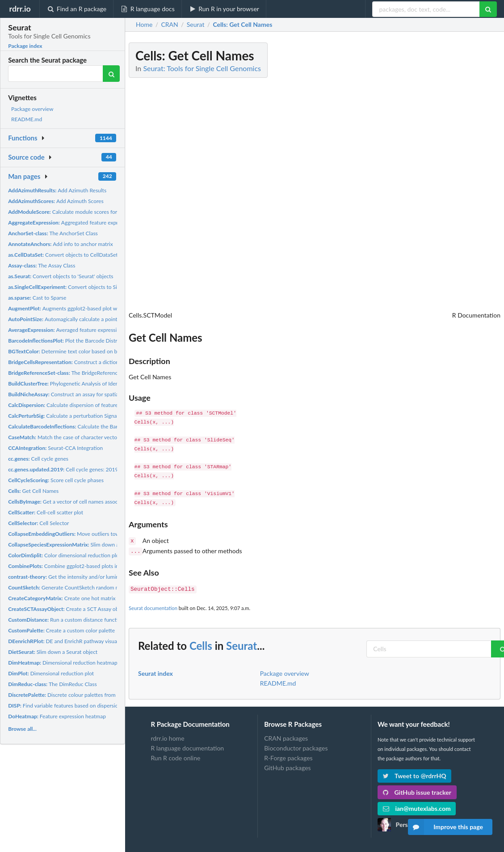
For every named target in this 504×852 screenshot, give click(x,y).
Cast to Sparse (37, 298)
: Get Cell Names (242, 25)
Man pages (24, 176)
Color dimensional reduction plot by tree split (79, 555)
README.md (27, 119)
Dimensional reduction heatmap (63, 663)
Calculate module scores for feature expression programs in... (101, 212)
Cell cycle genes (38, 459)
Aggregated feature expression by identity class (90, 223)
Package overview (32, 109)
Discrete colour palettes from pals (67, 695)
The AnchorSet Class (53, 233)
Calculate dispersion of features (64, 405)
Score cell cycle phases (56, 480)
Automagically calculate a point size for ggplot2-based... (91, 319)
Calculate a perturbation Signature (67, 416)
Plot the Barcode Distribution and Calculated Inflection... (103, 341)
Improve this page (445, 827)
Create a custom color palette (61, 630)
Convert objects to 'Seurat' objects (61, 276)
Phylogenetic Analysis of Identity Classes (76, 384)
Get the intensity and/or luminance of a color (81, 577)
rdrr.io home (167, 736)
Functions (23, 138)
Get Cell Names (33, 491)
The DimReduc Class (52, 684)
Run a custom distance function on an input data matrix (94, 620)
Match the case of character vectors (65, 437)
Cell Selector (38, 523)
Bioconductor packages (296, 745)
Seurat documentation (153, 605)
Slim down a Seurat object (53, 652)
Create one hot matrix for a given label (81, 598)
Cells (201, 643)
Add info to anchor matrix (61, 244)
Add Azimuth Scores (56, 201)
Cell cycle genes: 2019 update (72, 469)
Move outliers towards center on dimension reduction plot (111, 534)
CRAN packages (286, 736)
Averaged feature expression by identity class (85, 330)
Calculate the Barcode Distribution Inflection (95, 426)
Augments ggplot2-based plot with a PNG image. (82, 308)
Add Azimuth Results (57, 190)
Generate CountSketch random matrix (69, 587)
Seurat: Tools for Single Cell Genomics (202, 68)
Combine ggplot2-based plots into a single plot (81, 566)
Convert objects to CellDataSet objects (72, 255)
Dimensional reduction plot (51, 673)
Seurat (241, 643)
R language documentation (187, 745)
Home (144, 25)
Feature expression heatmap (57, 716)
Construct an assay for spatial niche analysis (81, 394)
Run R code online (175, 755)
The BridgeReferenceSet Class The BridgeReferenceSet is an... (111, 373)
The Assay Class (42, 265)
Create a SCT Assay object (68, 609)
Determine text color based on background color (82, 351)
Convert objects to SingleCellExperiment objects (94, 287)
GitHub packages (288, 765)
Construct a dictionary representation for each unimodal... (109, 362)
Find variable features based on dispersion (65, 706)
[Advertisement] (433, 177)
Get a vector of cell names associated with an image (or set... (96, 502)
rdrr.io (20, 8)
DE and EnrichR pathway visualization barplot (80, 641)
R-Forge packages (288, 755)
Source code (26, 157)
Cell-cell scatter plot (46, 512)
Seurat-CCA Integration (55, 448)
